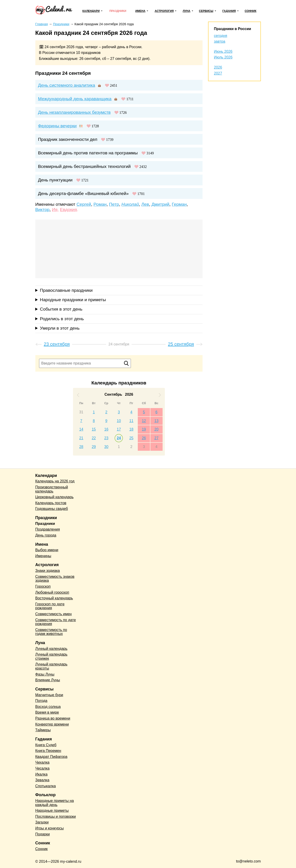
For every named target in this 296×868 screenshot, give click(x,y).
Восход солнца (48, 707)
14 (81, 429)
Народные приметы (52, 811)
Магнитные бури (49, 695)
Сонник (250, 11)
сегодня (221, 36)
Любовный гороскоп (52, 592)
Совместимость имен (54, 614)
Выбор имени (47, 550)
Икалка (41, 774)
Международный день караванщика (75, 99)
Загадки (42, 822)
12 (144, 421)
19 (144, 429)
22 (94, 438)
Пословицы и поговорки (56, 817)
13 (156, 421)
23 (106, 438)
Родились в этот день (62, 319)
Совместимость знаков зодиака (55, 579)
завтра (220, 41)
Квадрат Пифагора (51, 757)
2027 (218, 73)
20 (156, 429)
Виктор (42, 210)
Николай (130, 204)
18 (131, 429)
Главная (42, 24)
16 (106, 429)
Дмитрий (161, 204)
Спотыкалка (46, 786)
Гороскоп (43, 586)
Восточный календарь (54, 598)
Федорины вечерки (57, 126)
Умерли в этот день (60, 328)
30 (106, 447)
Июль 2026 (223, 57)
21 (81, 438)
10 (119, 421)
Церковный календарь (55, 497)
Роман (100, 204)
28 (81, 447)
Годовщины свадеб (52, 509)
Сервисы (206, 11)
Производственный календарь (52, 489)
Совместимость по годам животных (51, 632)
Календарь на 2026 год (55, 481)
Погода (41, 701)
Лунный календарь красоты (51, 666)
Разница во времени (53, 718)
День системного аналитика (67, 85)
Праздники (118, 11)
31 (81, 412)
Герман (179, 204)
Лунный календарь (51, 649)
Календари (91, 11)
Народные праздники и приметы (73, 300)
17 (119, 429)
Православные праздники (66, 290)
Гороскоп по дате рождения (50, 606)
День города (46, 535)
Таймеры (43, 730)
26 (144, 438)
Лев (145, 204)
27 (156, 438)
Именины (43, 556)
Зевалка (42, 780)
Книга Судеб (46, 745)
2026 (218, 67)
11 (131, 421)
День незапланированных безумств (74, 112)
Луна (187, 11)
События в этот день (61, 309)
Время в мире (47, 712)
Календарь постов (51, 503)
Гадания (229, 11)
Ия (55, 210)
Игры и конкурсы (50, 828)
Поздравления (48, 529)
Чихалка (42, 762)
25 (131, 438)
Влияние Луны (48, 680)
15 (94, 429)
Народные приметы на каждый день (55, 803)
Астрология (164, 11)
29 (94, 447)
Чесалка (42, 768)
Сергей (84, 204)
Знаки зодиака (48, 571)
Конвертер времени (52, 724)
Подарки (43, 834)
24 (119, 438)
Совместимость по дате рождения (56, 622)
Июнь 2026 (223, 51)
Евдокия (68, 210)
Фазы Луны (45, 674)
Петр (114, 204)
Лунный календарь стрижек (51, 656)
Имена (140, 11)
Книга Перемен (48, 751)
